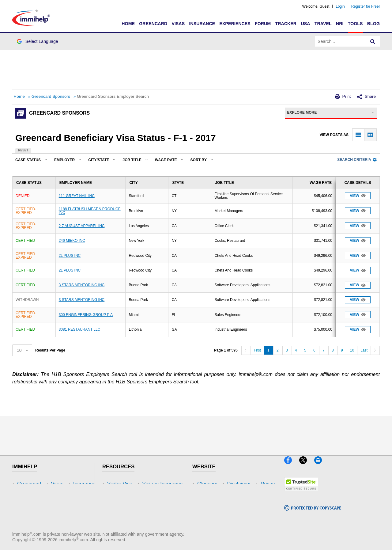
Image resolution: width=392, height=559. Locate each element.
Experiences (235, 24)
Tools (355, 24)
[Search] (373, 41)
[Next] (375, 350)
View (358, 196)
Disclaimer (209, 493)
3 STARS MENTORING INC (82, 285)
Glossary (207, 484)
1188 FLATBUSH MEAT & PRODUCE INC (90, 211)
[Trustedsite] (301, 494)
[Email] (321, 466)
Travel (323, 24)
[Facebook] (292, 466)
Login (340, 6)
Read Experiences (128, 502)
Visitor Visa (120, 484)
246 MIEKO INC (72, 241)
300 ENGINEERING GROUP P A (86, 315)
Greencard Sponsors (51, 96)
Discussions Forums (130, 512)
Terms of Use (212, 512)
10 (352, 350)
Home (128, 24)
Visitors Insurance (127, 493)
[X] (307, 466)
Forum (263, 24)
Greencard (153, 24)
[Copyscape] (313, 513)
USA (305, 24)
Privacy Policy (213, 502)
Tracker (286, 24)
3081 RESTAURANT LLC (80, 329)
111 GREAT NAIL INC (77, 196)
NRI (340, 24)
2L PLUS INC (70, 256)
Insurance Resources (131, 521)
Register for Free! (366, 6)
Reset (23, 150)
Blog (373, 24)
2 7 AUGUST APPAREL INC (82, 226)
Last (364, 350)
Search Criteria (357, 160)
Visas (178, 24)
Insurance (202, 24)
